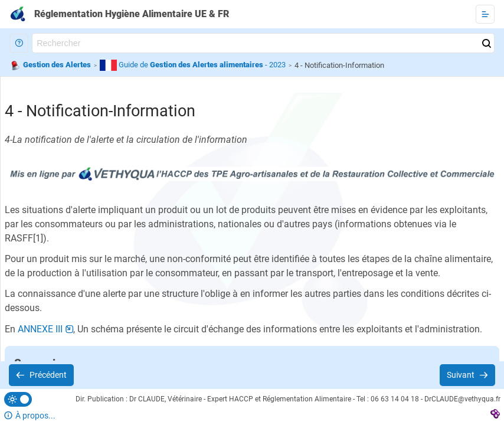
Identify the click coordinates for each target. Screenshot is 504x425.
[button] (19, 43)
